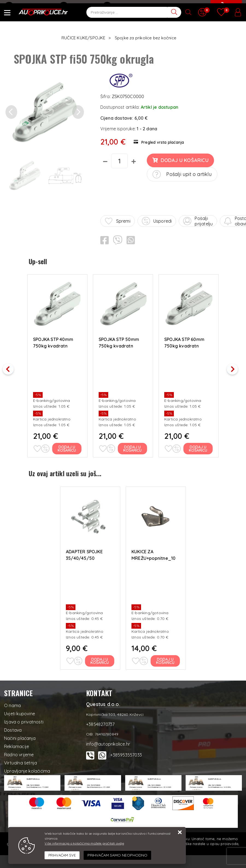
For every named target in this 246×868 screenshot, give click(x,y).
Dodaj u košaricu (180, 160)
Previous (11, 367)
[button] (11, 112)
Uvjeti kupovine (20, 712)
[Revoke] (117, 855)
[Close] (62, 855)
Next (235, 367)
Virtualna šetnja (20, 761)
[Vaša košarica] (225, 10)
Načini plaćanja (20, 737)
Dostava (13, 728)
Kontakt (115, 7)
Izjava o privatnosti (24, 720)
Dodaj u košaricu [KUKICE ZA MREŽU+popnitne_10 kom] (166, 659)
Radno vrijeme (19, 753)
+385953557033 (126, 753)
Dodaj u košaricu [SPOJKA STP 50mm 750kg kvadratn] (133, 448)
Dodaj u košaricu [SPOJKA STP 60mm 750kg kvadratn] (198, 448)
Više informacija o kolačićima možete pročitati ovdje (84, 843)
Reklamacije (17, 745)
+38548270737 (78, 7)
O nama (12, 704)
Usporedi (157, 221)
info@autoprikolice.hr (29, 7)
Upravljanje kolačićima (27, 769)
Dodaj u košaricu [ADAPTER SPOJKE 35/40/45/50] (100, 659)
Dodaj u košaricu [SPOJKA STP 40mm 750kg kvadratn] (67, 448)
